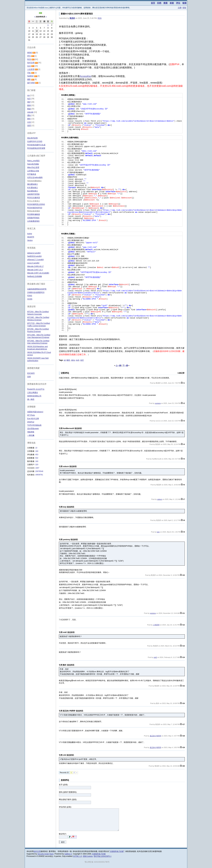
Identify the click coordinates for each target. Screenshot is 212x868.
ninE (155, 657)
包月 (29, 99)
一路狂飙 (31, 435)
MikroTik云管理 (33, 167)
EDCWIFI (31, 373)
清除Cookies (88, 856)
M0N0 (30, 53)
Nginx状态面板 (33, 164)
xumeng (158, 403)
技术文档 (31, 63)
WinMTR (31, 237)
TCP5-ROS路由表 (34, 425)
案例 (29, 105)
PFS (29, 56)
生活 (29, 66)
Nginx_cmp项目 (33, 161)
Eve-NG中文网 (33, 419)
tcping (30, 234)
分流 (29, 122)
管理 (29, 126)
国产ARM (31, 83)
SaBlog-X (68, 854)
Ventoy (30, 240)
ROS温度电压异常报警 (36, 148)
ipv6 (78, 360)
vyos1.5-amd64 (33, 263)
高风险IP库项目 (33, 218)
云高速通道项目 (33, 221)
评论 (178, 3)
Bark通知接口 (33, 191)
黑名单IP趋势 (32, 138)
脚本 (29, 119)
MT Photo (31, 415)
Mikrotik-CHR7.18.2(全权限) (38, 273)
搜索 (165, 3)
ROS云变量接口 (34, 201)
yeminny (153, 613)
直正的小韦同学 (156, 736)
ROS (100, 18)
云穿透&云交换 (33, 171)
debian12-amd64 (34, 253)
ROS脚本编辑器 (34, 214)
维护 (29, 102)
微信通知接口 (33, 184)
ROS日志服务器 (34, 198)
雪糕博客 (31, 432)
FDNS (30, 296)
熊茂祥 (72, 18)
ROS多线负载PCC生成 (36, 145)
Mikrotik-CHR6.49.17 (35, 266)
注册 (180, 8)
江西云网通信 (33, 393)
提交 (63, 842)
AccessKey (85, 76)
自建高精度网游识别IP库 (37, 289)
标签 (172, 3)
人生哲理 (31, 69)
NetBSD (30, 76)
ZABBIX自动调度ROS (36, 292)
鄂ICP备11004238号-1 (102, 856)
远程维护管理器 (33, 194)
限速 (29, 109)
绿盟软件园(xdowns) (35, 412)
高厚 (29, 377)
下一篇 (125, 365)
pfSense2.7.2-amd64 (35, 260)
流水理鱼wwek (33, 429)
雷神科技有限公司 (34, 396)
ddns (73, 360)
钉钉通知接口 (33, 188)
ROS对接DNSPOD (35, 208)
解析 (68, 360)
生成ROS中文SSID (35, 141)
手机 (29, 73)
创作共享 (37, 851)
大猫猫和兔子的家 (117, 851)
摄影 (29, 79)
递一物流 (31, 399)
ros (28, 95)
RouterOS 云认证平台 (36, 389)
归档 (159, 3)
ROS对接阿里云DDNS (36, 204)
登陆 (184, 8)
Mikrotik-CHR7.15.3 (35, 270)
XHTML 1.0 (77, 856)
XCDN (30, 299)
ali (65, 360)
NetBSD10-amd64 (34, 256)
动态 (82, 360)
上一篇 (118, 365)
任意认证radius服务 (35, 177)
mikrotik (30, 112)
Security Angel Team (46, 854)
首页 (153, 3)
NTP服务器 (32, 174)
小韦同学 (156, 625)
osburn (160, 499)
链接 (184, 3)
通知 (29, 115)
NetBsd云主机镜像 (35, 276)
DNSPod (31, 422)
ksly (158, 532)
